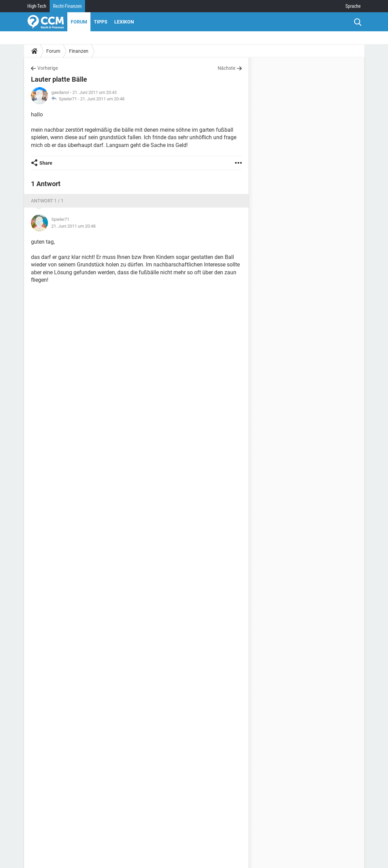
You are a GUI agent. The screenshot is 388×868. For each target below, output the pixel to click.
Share (46, 163)
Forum (79, 22)
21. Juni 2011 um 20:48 (102, 99)
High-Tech (37, 6)
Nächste (226, 68)
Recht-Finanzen (67, 6)
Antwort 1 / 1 (47, 201)
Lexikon (124, 22)
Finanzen (79, 51)
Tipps (101, 22)
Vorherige (48, 68)
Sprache (353, 6)
